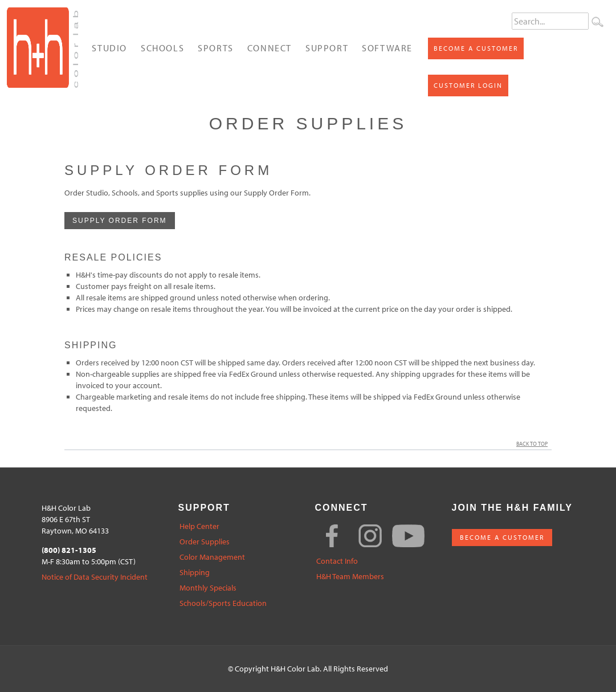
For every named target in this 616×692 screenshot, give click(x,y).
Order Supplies (205, 542)
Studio (109, 48)
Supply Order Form (120, 221)
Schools (162, 48)
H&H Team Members (350, 577)
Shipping (195, 573)
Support (327, 48)
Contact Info (337, 561)
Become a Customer (476, 48)
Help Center (199, 526)
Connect (270, 48)
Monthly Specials (208, 588)
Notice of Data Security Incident (95, 577)
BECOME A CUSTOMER (502, 537)
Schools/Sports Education (223, 603)
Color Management (212, 557)
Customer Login (468, 85)
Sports (216, 48)
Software (387, 48)
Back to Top (534, 444)
